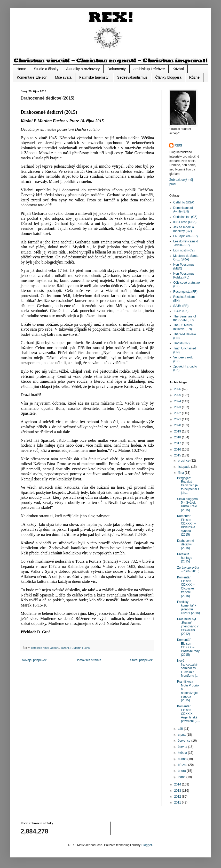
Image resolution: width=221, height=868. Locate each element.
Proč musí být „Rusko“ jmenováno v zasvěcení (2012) (188, 627)
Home (21, 69)
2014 (178, 784)
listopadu (184, 467)
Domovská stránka (88, 660)
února (182, 771)
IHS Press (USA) (185, 222)
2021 (178, 419)
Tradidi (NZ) (181, 343)
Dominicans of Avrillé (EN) (183, 210)
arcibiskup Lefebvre (149, 69)
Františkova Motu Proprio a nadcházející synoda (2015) (188, 691)
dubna (183, 759)
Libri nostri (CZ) (184, 250)
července (185, 741)
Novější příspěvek (34, 660)
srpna (182, 735)
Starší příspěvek (141, 660)
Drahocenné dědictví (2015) (186, 544)
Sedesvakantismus (132, 77)
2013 (178, 791)
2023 (178, 407)
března (183, 765)
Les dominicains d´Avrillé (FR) (186, 243)
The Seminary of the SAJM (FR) (185, 318)
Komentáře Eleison (32, 77)
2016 (178, 449)
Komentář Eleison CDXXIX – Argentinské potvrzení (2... (188, 714)
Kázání (178, 69)
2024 (178, 401)
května (183, 753)
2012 (178, 797)
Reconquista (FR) (185, 292)
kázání (65, 648)
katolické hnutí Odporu (45, 648)
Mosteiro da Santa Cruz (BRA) (186, 258)
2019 (178, 431)
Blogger (147, 845)
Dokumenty (117, 69)
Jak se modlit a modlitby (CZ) (184, 229)
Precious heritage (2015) (185, 558)
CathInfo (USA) (184, 202)
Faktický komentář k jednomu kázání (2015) (188, 607)
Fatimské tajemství (94, 77)
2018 (178, 437)
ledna (182, 777)
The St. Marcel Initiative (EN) (183, 327)
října (181, 473)
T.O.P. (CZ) (181, 311)
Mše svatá (63, 77)
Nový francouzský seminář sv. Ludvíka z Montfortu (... (188, 668)
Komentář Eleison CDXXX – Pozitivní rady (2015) (188, 647)
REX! (178, 145)
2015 (178, 455)
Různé (194, 77)
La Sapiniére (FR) (186, 236)
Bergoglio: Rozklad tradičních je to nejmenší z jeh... (188, 486)
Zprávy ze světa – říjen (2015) (188, 569)
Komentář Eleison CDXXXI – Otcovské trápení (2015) (186, 587)
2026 (178, 389)
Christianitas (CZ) (185, 217)
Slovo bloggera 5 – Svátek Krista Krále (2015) (187, 505)
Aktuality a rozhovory (83, 69)
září (181, 729)
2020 (178, 425)
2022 (178, 413)
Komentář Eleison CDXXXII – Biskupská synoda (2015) (187, 525)
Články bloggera (168, 77)
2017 (178, 443)
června (183, 747)
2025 (178, 395)
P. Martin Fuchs (80, 648)
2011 (178, 803)
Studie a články (46, 69)
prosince (184, 461)
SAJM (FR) (181, 306)
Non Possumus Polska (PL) (184, 275)
